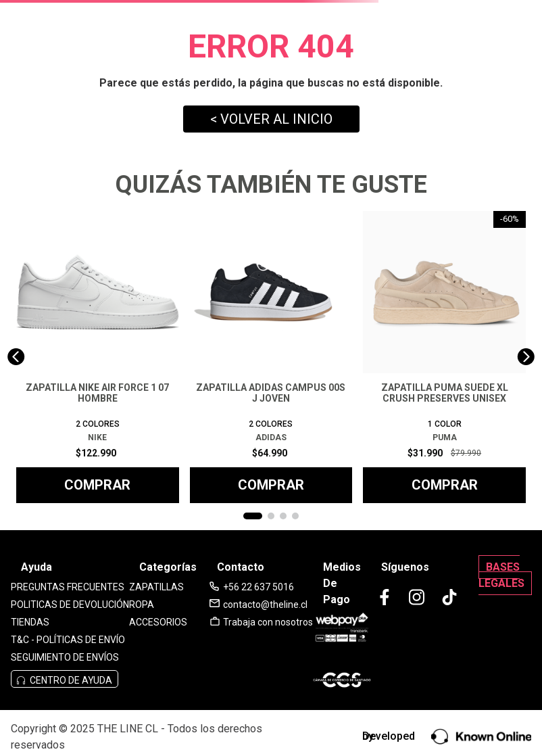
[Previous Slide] (16, 357)
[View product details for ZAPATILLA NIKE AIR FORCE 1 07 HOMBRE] (98, 357)
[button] (253, 516)
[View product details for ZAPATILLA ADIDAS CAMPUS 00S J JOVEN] (271, 357)
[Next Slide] (526, 357)
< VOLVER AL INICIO (271, 119)
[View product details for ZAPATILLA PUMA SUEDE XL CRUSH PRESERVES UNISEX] (444, 357)
